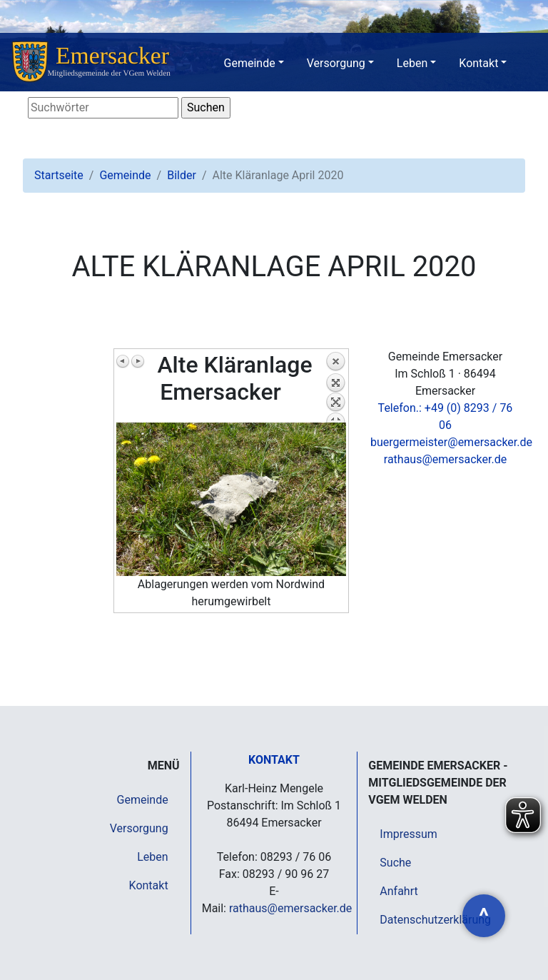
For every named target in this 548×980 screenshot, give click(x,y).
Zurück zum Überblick (335, 387)
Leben (412, 63)
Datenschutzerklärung (435, 920)
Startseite (59, 175)
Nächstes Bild (138, 361)
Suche (395, 863)
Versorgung (336, 63)
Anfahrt (399, 891)
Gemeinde (250, 63)
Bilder (182, 175)
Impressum (409, 834)
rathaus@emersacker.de (445, 459)
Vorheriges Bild (123, 361)
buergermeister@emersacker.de (451, 442)
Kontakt (478, 63)
